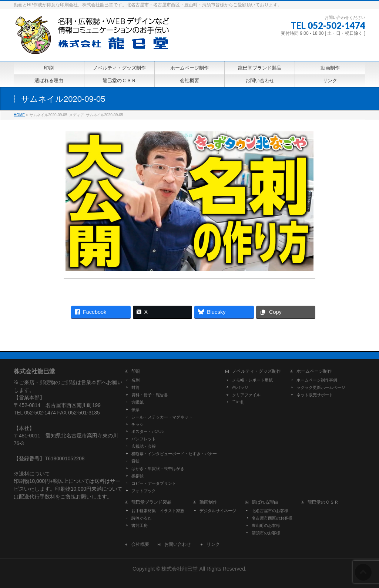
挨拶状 (137, 476)
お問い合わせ (178, 545)
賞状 (135, 461)
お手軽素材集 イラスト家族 (158, 511)
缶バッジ (240, 387)
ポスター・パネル (148, 431)
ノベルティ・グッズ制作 (256, 371)
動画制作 (208, 502)
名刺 (135, 380)
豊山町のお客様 (266, 525)
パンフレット (144, 439)
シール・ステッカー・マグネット (162, 417)
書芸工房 (140, 525)
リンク (213, 545)
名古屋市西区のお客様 (272, 518)
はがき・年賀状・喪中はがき (158, 468)
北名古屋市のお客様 (270, 511)
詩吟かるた (142, 518)
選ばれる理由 (265, 502)
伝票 (135, 410)
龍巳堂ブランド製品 (151, 502)
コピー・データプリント (154, 483)
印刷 (136, 371)
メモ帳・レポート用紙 (252, 380)
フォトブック (144, 491)
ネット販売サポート (315, 395)
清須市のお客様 (266, 533)
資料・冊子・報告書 (150, 395)
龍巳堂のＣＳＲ (323, 502)
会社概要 (140, 545)
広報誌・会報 (144, 446)
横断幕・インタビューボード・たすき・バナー (174, 454)
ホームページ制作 (314, 371)
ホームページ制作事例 (317, 380)
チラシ (137, 424)
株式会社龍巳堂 (180, 569)
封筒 (135, 387)
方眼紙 (137, 402)
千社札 (238, 402)
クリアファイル (246, 395)
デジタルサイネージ (218, 511)
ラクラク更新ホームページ (321, 387)
